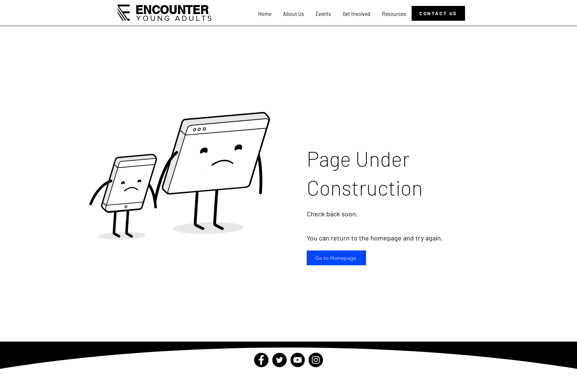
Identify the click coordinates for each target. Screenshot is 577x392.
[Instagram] (316, 360)
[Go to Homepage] (336, 258)
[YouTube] (298, 360)
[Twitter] (279, 360)
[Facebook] (261, 360)
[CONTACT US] (438, 13)
